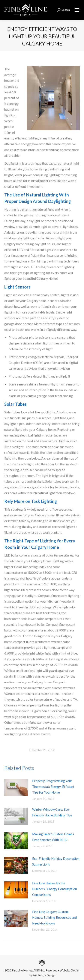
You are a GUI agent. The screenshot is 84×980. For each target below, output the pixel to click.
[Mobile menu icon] (77, 10)
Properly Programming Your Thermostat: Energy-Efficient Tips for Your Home (53, 787)
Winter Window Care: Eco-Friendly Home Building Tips (52, 812)
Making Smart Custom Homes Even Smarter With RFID (53, 837)
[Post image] (16, 788)
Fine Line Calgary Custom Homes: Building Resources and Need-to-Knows (54, 917)
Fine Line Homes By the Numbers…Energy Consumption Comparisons (55, 889)
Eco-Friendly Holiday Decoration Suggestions (56, 861)
